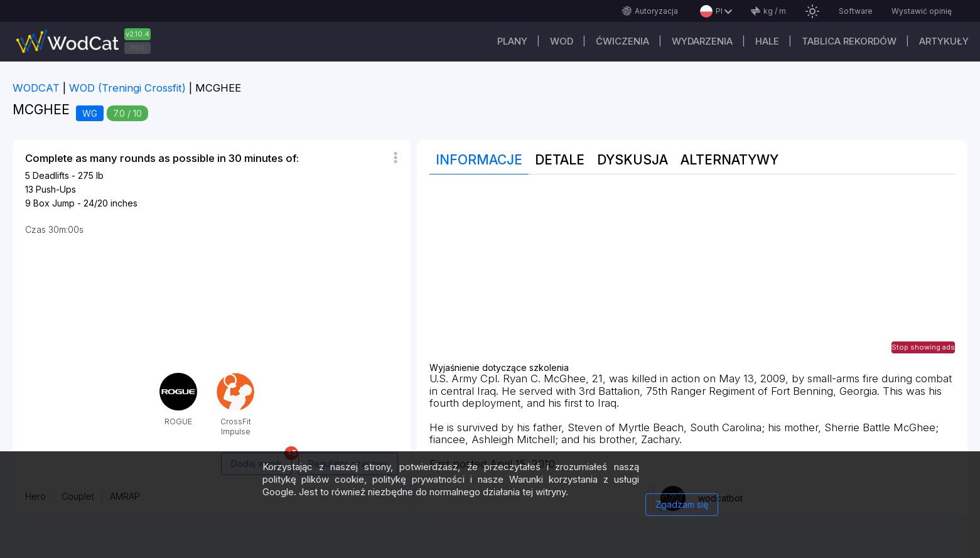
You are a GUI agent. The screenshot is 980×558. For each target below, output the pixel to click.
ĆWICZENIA (622, 41)
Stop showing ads (923, 347)
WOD (562, 41)
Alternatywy (730, 160)
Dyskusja (633, 160)
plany (512, 41)
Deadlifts (51, 175)
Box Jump (54, 203)
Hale (767, 41)
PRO (138, 48)
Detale (560, 160)
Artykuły (944, 41)
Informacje (479, 160)
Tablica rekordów (849, 41)
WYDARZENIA (702, 41)
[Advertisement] (692, 275)
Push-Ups (56, 189)
